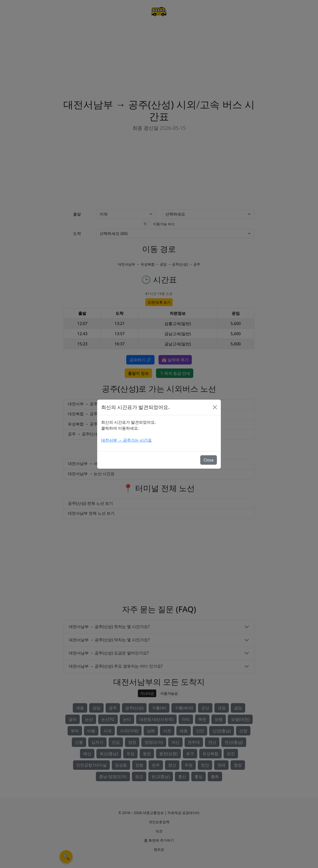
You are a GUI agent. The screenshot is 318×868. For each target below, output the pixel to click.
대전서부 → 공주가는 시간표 (126, 440)
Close (209, 460)
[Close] (215, 407)
